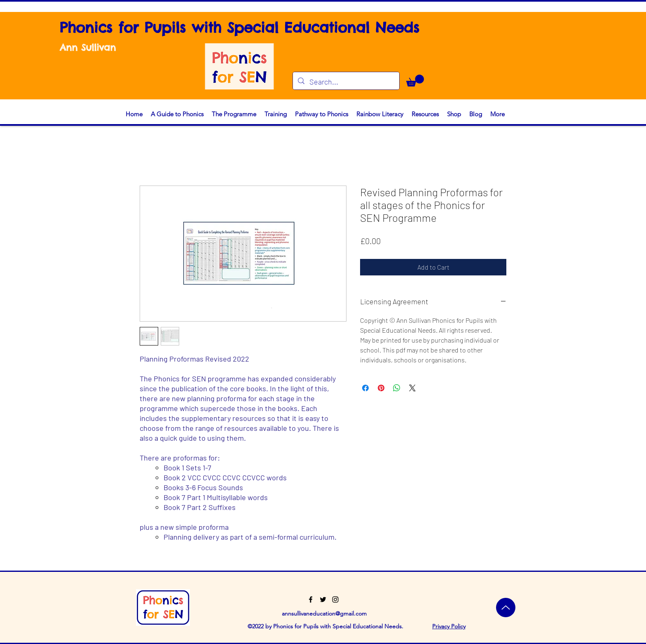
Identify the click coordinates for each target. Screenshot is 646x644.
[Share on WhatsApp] (397, 388)
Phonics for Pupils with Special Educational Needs (240, 27)
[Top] (506, 608)
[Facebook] (311, 599)
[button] (415, 81)
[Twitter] (323, 599)
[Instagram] (335, 599)
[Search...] (346, 82)
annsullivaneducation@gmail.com (324, 613)
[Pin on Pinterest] (381, 388)
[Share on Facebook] (365, 388)
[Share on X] (412, 388)
